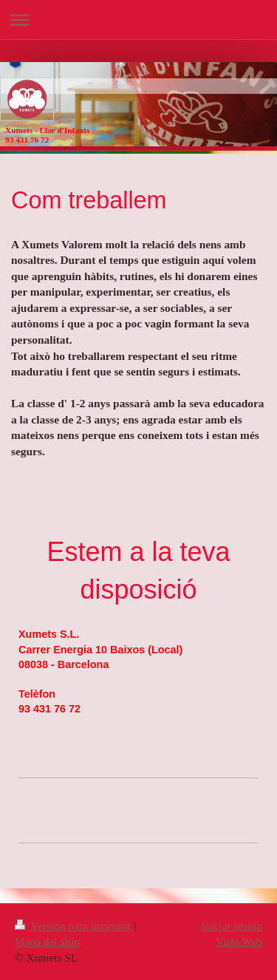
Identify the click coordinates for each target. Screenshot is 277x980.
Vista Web (239, 941)
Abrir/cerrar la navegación (138, 20)
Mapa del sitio (47, 941)
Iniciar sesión (232, 926)
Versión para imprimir (74, 926)
